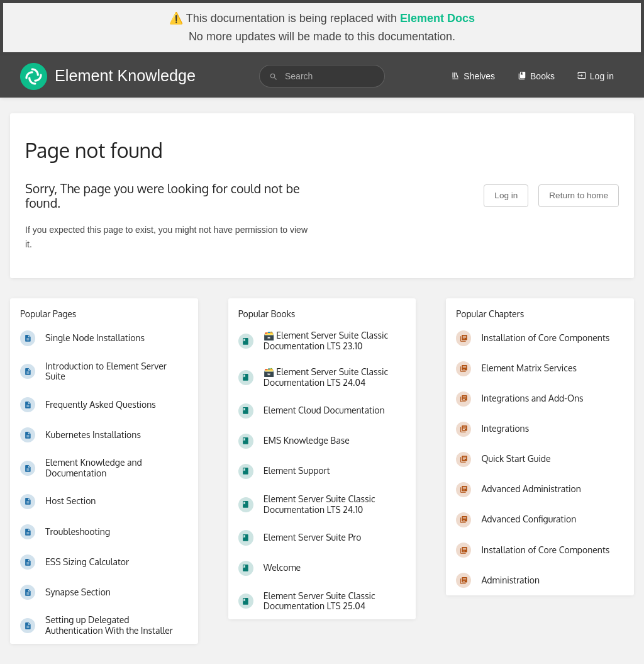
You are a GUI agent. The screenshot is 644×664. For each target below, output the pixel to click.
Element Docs (437, 18)
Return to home (579, 195)
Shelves (473, 76)
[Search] (274, 76)
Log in (596, 76)
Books (536, 76)
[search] (322, 76)
